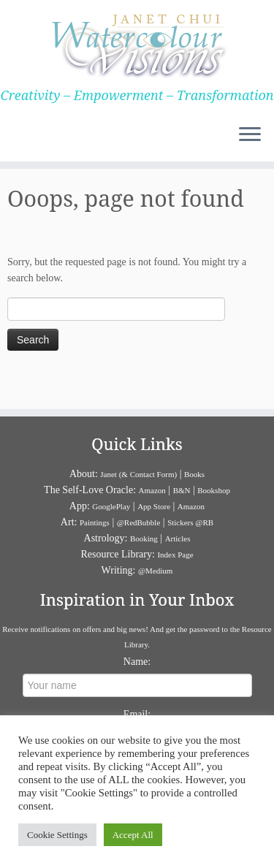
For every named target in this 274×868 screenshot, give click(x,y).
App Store (154, 506)
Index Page (175, 555)
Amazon (152, 490)
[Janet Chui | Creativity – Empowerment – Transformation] (137, 44)
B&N (182, 490)
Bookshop (214, 490)
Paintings (95, 522)
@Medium (155, 571)
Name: (137, 662)
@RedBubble (139, 522)
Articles (178, 538)
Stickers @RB (190, 522)
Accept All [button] (133, 835)
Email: (137, 714)
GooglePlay (111, 506)
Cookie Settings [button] (57, 835)
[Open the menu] (250, 135)
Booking (144, 538)
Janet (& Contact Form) (138, 474)
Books (194, 474)
